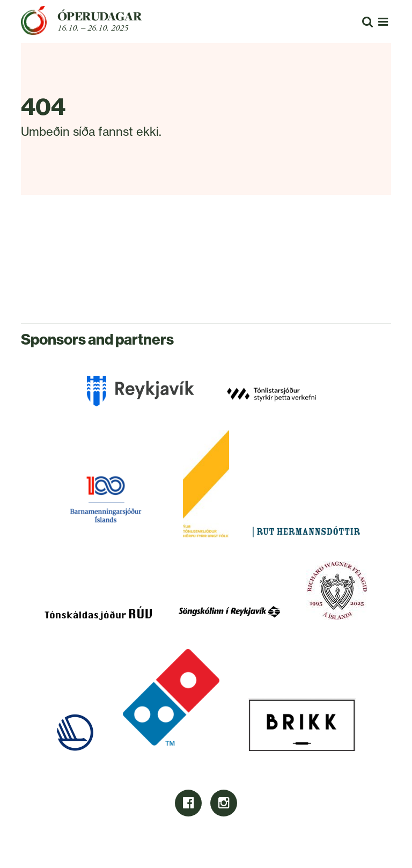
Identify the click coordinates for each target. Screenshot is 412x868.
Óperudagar (100, 16)
